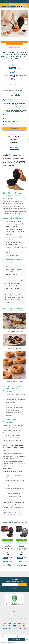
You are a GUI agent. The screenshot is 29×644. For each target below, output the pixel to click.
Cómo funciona (14, 129)
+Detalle (14, 81)
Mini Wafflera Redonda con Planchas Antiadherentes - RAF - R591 (7, 550)
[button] (26, 23)
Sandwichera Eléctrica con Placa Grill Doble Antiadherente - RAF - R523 (22, 550)
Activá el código (21, 6)
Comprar (17, 640)
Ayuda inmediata (14, 132)
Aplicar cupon (11, 643)
